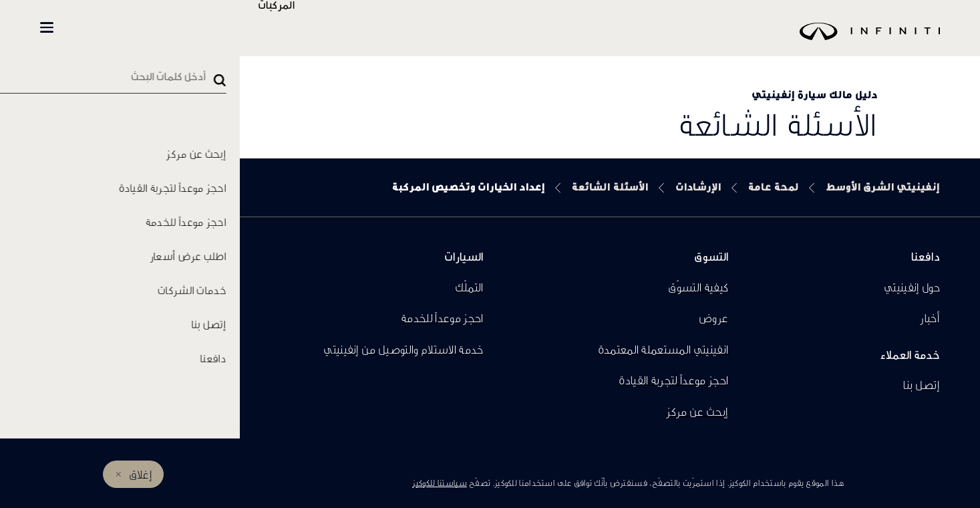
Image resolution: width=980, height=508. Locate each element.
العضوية (169, 28)
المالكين (108, 28)
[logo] (523, 41)
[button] (47, 27)
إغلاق (141, 474)
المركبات (316, 28)
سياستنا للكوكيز (440, 483)
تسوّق (251, 28)
